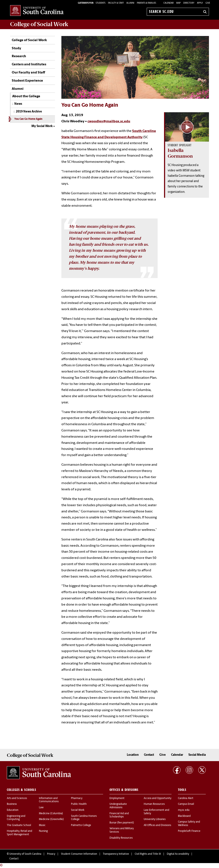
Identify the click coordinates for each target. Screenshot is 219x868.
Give (208, 3)
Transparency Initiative (116, 854)
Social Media (197, 755)
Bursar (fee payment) (122, 823)
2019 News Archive (29, 112)
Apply (200, 3)
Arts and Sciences (17, 798)
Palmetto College (81, 825)
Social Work (78, 810)
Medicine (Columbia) (51, 814)
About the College (26, 96)
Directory (189, 3)
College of (39, 24)
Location (133, 755)
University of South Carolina (25, 854)
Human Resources (154, 804)
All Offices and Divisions (157, 825)
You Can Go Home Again (28, 119)
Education (13, 810)
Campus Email (186, 804)
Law (41, 808)
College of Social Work (29, 40)
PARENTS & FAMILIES (146, 3)
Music (42, 825)
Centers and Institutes (29, 64)
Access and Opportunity (158, 798)
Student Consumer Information (79, 854)
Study (16, 48)
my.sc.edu (184, 810)
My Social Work (42, 126)
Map (178, 3)
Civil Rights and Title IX (148, 854)
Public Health (79, 804)
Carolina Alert (186, 798)
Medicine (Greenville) (51, 819)
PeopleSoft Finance (189, 831)
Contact (149, 755)
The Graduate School (19, 825)
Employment (117, 798)
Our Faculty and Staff (28, 73)
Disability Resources (121, 838)
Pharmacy (77, 798)
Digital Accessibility (178, 854)
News (18, 104)
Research (19, 56)
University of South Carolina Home (37, 11)
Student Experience (27, 81)
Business (12, 804)
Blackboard (184, 816)
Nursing (43, 831)
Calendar (169, 3)
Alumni (18, 89)
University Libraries (155, 819)
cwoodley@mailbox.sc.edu (109, 121)
